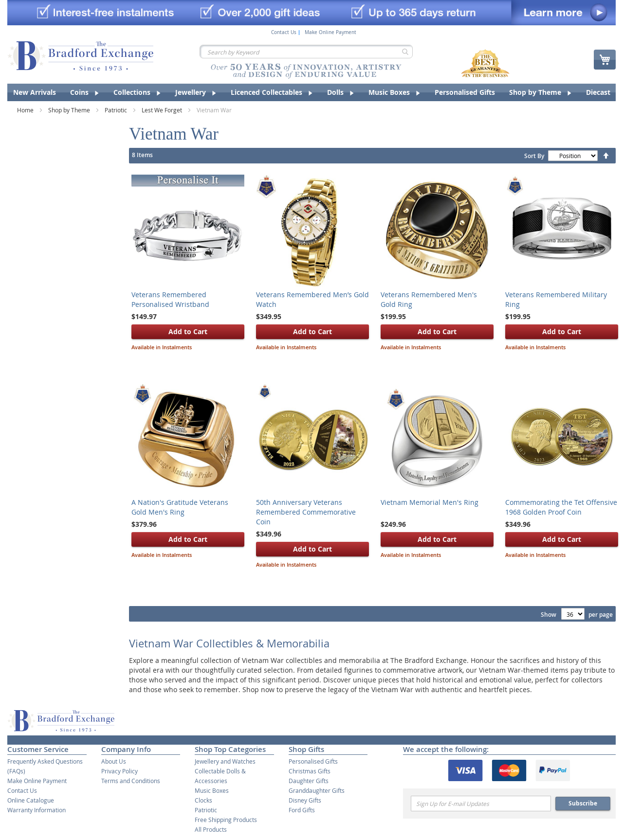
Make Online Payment (330, 33)
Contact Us (284, 33)
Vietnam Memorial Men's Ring (430, 502)
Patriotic (117, 110)
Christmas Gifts (310, 771)
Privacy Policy (119, 771)
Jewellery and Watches (225, 761)
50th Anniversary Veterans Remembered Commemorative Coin (306, 512)
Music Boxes (212, 790)
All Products (211, 829)
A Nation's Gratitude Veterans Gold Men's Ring (180, 507)
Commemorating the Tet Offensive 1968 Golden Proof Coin (561, 507)
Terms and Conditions (131, 781)
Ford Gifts (302, 810)
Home (26, 110)
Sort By (534, 156)
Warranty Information (37, 810)
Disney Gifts (305, 800)
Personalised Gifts (313, 761)
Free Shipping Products (226, 820)
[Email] (481, 804)
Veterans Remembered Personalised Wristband (170, 299)
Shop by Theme (70, 110)
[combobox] (306, 52)
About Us (114, 761)
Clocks (203, 800)
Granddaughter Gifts (317, 790)
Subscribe (583, 803)
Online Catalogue (31, 800)
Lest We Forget (163, 110)
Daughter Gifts (309, 781)
